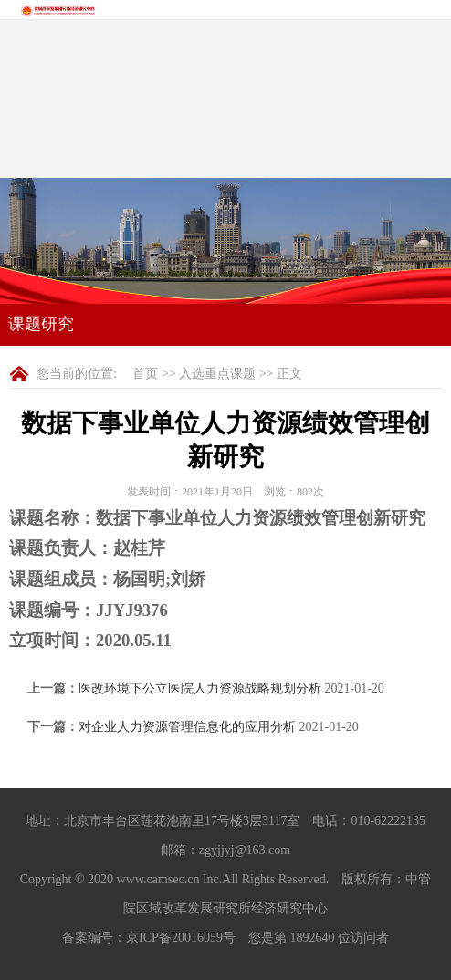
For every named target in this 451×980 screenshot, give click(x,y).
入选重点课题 (217, 374)
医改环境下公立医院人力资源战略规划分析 (200, 688)
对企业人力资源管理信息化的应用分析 (187, 727)
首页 (145, 374)
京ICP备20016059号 (181, 938)
